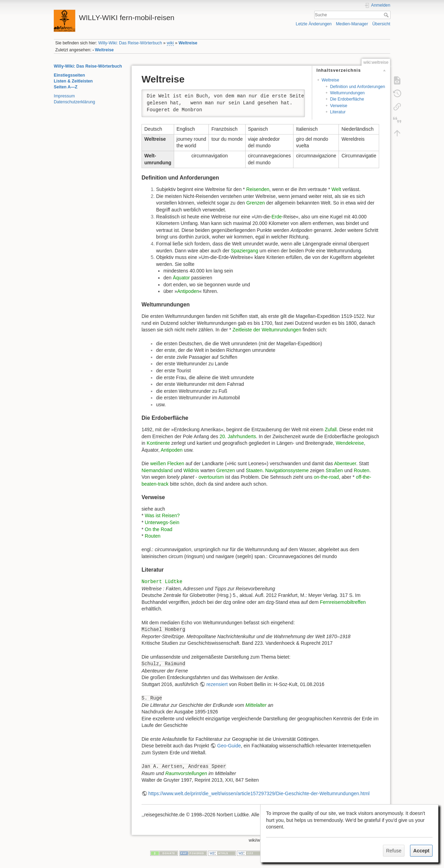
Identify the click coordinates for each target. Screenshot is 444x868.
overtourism (211, 477)
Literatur (338, 112)
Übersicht (381, 24)
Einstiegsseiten (69, 75)
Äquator (181, 278)
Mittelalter (256, 705)
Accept (421, 851)
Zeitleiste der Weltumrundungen (267, 330)
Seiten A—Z (66, 87)
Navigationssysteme (287, 470)
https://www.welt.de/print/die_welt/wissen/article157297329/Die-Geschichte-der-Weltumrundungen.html (259, 793)
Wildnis (191, 470)
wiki (170, 43)
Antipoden (188, 291)
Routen (362, 470)
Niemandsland (157, 470)
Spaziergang (245, 251)
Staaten (254, 470)
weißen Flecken (167, 463)
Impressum (64, 96)
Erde (277, 217)
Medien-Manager (352, 24)
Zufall (331, 429)
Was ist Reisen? (162, 515)
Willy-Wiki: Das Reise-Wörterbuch (130, 43)
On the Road (158, 529)
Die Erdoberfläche (347, 99)
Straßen (334, 470)
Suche (387, 15)
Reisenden (258, 189)
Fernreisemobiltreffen (343, 602)
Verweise (339, 106)
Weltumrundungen (347, 93)
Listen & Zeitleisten (73, 81)
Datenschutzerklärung (74, 102)
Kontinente (158, 443)
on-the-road (326, 477)
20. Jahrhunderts (238, 436)
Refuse (394, 851)
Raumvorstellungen (186, 773)
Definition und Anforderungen (357, 87)
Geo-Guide (229, 746)
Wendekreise (350, 443)
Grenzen (256, 203)
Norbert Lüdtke (162, 582)
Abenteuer (345, 463)
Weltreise (188, 43)
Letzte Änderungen (314, 24)
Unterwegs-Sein (162, 522)
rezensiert (217, 684)
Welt (336, 189)
